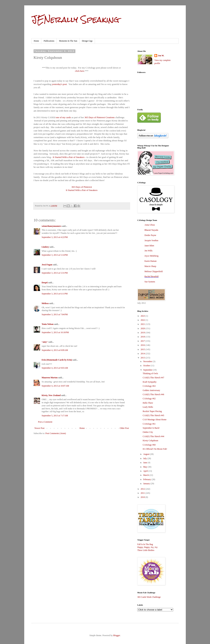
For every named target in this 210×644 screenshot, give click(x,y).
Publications (49, 41)
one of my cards (63, 117)
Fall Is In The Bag (145, 544)
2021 (143, 324)
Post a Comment (45, 422)
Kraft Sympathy (150, 382)
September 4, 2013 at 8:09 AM (55, 350)
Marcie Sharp (150, 266)
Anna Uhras (150, 225)
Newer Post (39, 428)
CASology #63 (149, 386)
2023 (143, 316)
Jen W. (161, 56)
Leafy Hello (148, 407)
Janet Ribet (149, 246)
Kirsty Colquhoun (150, 441)
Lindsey (45, 247)
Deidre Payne (150, 235)
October (147, 366)
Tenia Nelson (48, 324)
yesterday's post (59, 84)
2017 (143, 341)
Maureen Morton (50, 378)
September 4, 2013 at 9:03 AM (55, 368)
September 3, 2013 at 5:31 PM (55, 273)
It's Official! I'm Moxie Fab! (155, 449)
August (147, 454)
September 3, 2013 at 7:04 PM (55, 314)
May (145, 467)
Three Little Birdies (146, 550)
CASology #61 (149, 424)
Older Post (124, 428)
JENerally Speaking (75, 20)
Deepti (45, 283)
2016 (143, 345)
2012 (143, 489)
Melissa (45, 303)
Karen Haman (150, 261)
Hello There (148, 403)
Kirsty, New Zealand (51, 395)
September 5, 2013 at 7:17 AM (55, 416)
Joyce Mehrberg (151, 256)
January (147, 484)
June (145, 463)
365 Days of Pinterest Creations (100, 117)
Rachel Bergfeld (151, 276)
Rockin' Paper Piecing (152, 411)
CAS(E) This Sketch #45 (153, 415)
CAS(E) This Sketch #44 (153, 436)
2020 (143, 328)
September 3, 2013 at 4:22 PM (55, 237)
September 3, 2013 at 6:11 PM (55, 294)
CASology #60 (149, 445)
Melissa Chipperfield (154, 271)
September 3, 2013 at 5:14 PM (55, 255)
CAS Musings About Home (155, 420)
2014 (143, 354)
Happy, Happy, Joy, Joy (147, 547)
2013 (143, 358)
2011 (143, 493)
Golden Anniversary (151, 390)
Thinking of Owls (150, 373)
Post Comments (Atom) (56, 433)
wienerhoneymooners (51, 226)
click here (80, 71)
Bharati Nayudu (151, 230)
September (148, 370)
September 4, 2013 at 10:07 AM (55, 386)
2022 (143, 320)
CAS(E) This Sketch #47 (153, 378)
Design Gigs (87, 41)
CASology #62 (149, 399)
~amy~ (45, 342)
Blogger (117, 635)
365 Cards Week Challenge (149, 597)
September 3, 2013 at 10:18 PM (55, 332)
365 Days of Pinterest (82, 187)
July (145, 458)
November (148, 361)
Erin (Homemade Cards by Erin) (57, 360)
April (146, 471)
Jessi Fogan (47, 265)
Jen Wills (148, 251)
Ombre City (148, 432)
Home (36, 41)
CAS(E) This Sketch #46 (153, 394)
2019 (143, 333)
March (146, 475)
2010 (143, 497)
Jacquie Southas (151, 240)
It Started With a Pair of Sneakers (69, 157)
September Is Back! (151, 428)
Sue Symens (150, 282)
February (147, 479)
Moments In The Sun (68, 41)
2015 (143, 349)
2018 (143, 337)
